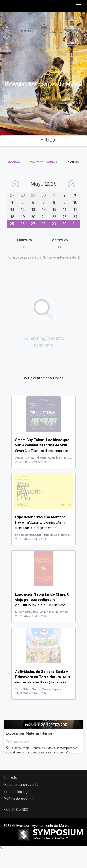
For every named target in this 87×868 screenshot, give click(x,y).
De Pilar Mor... (43, 600)
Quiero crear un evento (21, 785)
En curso (72, 162)
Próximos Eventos (43, 162)
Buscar (43, 116)
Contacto (10, 778)
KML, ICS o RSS (16, 810)
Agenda (14, 162)
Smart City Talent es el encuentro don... (43, 445)
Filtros (44, 140)
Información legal (17, 792)
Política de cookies (18, 799)
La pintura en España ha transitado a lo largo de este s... (40, 523)
